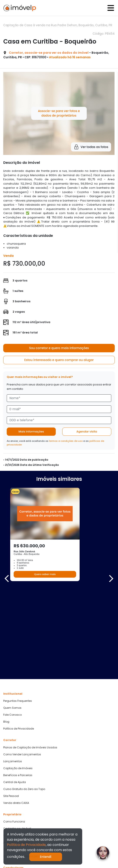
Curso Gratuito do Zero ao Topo (24, 700)
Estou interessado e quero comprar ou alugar (59, 360)
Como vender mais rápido (21, 746)
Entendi (46, 857)
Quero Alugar (12, 809)
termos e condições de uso (66, 441)
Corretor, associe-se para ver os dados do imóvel (49, 53)
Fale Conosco (12, 626)
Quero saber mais (45, 574)
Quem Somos (12, 619)
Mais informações (31, 432)
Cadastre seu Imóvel (17, 740)
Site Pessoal (11, 707)
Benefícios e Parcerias (18, 686)
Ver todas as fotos (91, 147)
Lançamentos (13, 672)
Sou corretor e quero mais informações (59, 348)
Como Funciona (14, 733)
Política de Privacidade (19, 640)
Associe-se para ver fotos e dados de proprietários (59, 113)
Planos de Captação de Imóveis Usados (30, 658)
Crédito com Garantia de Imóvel (25, 767)
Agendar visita (87, 432)
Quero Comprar (14, 802)
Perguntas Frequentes (18, 612)
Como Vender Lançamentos (22, 665)
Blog (6, 633)
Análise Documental (17, 753)
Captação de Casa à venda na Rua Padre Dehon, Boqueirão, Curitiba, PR (58, 25)
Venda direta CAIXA (16, 714)
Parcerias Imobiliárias (18, 786)
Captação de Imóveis (18, 679)
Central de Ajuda (15, 693)
